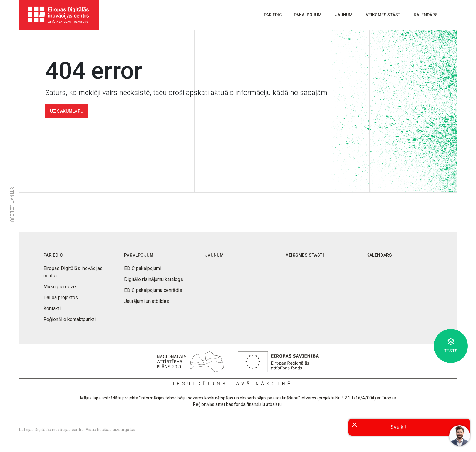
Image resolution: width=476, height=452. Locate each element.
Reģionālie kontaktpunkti (70, 319)
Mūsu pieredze (60, 287)
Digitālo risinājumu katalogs (154, 279)
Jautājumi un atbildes (147, 301)
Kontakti (52, 308)
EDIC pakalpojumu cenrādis (153, 290)
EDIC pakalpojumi (143, 268)
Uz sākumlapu (67, 111)
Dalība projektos (61, 298)
